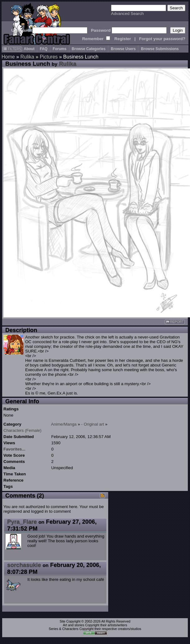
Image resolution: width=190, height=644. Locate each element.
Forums (60, 49)
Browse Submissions (160, 49)
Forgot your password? (162, 39)
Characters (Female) (22, 430)
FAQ (44, 49)
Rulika (27, 57)
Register (123, 39)
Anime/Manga (64, 424)
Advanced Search (127, 14)
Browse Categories (89, 49)
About (29, 49)
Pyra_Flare (22, 522)
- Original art (93, 424)
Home (8, 57)
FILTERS (12, 49)
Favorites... (14, 449)
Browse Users (123, 49)
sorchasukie (24, 565)
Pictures (49, 57)
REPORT (175, 322)
